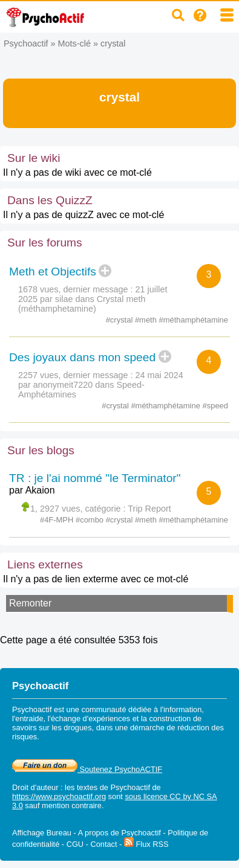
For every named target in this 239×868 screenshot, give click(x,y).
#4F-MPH (58, 520)
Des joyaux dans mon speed (82, 357)
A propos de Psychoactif (119, 833)
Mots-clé (74, 43)
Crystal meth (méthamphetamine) (82, 304)
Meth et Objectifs (53, 272)
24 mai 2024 (159, 375)
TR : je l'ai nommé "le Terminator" (95, 478)
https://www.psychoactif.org (59, 796)
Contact (103, 844)
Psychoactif (26, 43)
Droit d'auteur (35, 787)
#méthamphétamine (194, 320)
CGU (75, 844)
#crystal (120, 320)
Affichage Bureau (42, 833)
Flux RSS (146, 844)
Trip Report (149, 509)
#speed (216, 406)
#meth (147, 320)
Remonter (30, 603)
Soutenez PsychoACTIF (87, 769)
